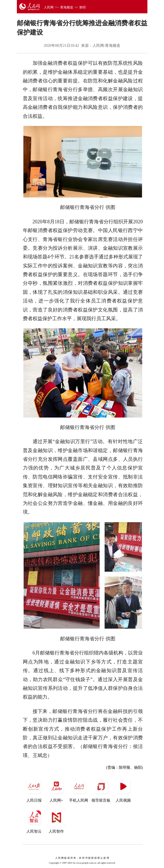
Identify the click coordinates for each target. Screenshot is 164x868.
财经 (83, 7)
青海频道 (67, 7)
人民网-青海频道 (106, 46)
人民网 (49, 7)
